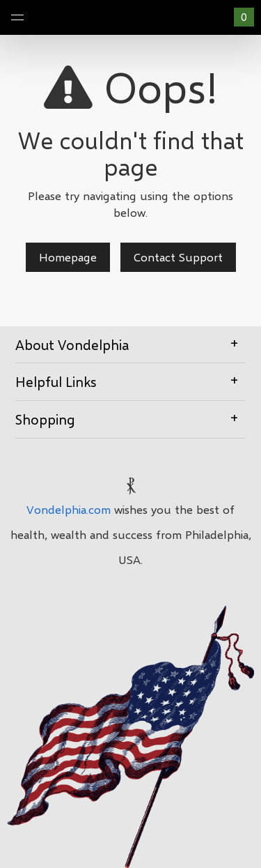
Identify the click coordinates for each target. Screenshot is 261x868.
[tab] (130, 345)
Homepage (68, 257)
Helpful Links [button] (130, 381)
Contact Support (178, 257)
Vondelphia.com (69, 509)
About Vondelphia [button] (130, 344)
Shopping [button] (130, 418)
